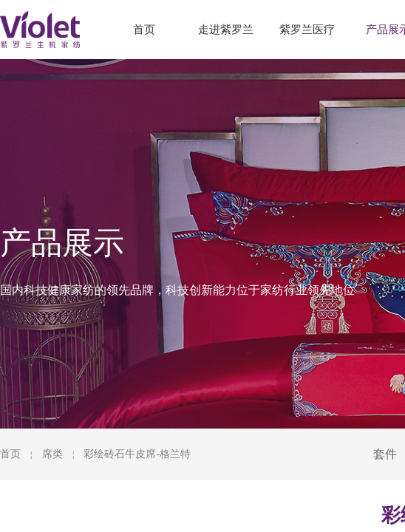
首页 (10, 454)
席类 (52, 454)
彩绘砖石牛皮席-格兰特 (137, 454)
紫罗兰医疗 (307, 30)
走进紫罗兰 (226, 30)
